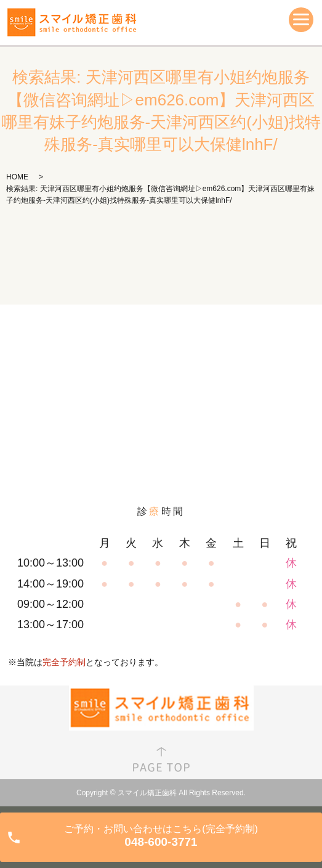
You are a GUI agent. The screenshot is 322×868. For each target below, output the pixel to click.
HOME (17, 177)
